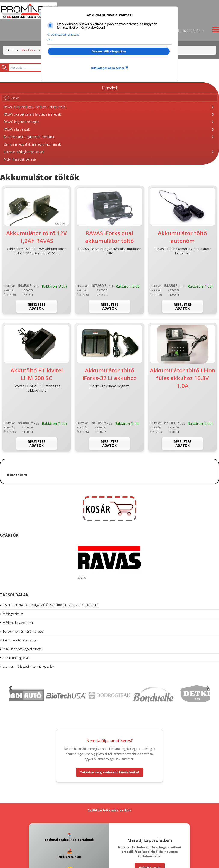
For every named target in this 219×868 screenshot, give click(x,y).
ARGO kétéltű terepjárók (19, 640)
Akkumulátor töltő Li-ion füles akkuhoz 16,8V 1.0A (183, 378)
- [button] (52, 40)
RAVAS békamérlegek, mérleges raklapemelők (35, 107)
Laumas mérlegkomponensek (24, 152)
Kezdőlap (28, 50)
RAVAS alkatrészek (17, 129)
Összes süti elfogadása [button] (109, 51)
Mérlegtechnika (13, 614)
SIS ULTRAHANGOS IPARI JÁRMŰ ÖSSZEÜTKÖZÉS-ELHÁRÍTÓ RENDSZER (51, 605)
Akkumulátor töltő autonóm (182, 237)
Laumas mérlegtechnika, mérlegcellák (28, 667)
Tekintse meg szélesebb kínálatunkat (110, 772)
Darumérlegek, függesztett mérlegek (29, 137)
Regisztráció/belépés (181, 31)
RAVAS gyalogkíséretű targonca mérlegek (32, 114)
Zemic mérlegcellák (16, 658)
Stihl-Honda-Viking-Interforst (22, 649)
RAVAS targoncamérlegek (21, 122)
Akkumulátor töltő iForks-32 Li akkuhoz (109, 374)
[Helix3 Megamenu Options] (215, 31)
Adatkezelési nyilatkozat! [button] (65, 35)
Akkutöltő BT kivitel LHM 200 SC (37, 374)
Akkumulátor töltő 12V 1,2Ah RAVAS (36, 237)
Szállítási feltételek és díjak (110, 810)
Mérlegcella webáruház (18, 623)
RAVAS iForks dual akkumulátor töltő (109, 237)
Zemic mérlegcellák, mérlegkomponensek (32, 144)
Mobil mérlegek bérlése (20, 159)
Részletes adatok (37, 306)
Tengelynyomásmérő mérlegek (24, 631)
